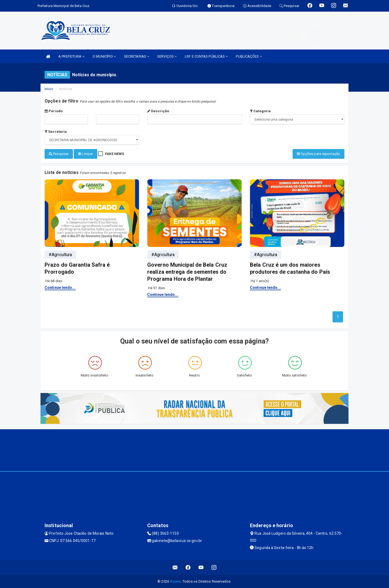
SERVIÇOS (167, 56)
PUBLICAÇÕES (249, 56)
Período (54, 111)
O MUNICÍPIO (104, 56)
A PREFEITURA (71, 56)
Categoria (260, 111)
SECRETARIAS (137, 56)
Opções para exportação (318, 154)
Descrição (158, 111)
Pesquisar (59, 154)
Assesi (175, 581)
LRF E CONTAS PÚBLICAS (206, 56)
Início (49, 89)
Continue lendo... (60, 287)
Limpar (85, 154)
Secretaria (56, 132)
